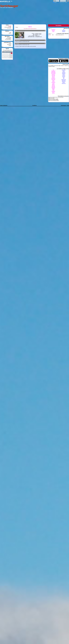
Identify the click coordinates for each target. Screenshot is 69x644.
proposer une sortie (8, 27)
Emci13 (53, 77)
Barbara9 (53, 72)
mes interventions (8, 39)
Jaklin (53, 81)
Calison (64, 72)
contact (10, 46)
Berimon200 (53, 73)
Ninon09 (53, 86)
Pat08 (53, 89)
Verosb (53, 93)
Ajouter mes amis (51, 98)
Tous (49, 28)
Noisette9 (53, 87)
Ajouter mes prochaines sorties (54, 101)
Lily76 (53, 84)
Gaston (64, 77)
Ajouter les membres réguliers (53, 100)
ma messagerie (9, 38)
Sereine (53, 31)
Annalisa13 (53, 71)
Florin (64, 75)
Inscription (59, 25)
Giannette (53, 80)
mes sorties (9, 28)
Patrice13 (64, 82)
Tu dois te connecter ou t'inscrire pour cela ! (22, 42)
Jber (64, 78)
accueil (10, 44)
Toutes (50, 34)
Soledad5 (53, 91)
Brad (64, 71)
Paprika (53, 88)
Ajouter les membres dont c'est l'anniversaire (56, 97)
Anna (53, 32)
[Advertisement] (44, 13)
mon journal (9, 37)
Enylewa (53, 78)
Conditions (35, 105)
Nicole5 (53, 85)
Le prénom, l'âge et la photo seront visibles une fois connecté (26, 46)
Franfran (64, 76)
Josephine (53, 30)
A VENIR (10, 26)
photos (10, 33)
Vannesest (64, 84)
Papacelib (64, 81)
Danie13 (53, 75)
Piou (53, 90)
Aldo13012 (64, 70)
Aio (53, 70)
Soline (53, 92)
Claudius (64, 74)
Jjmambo (64, 31)
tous (10, 32)
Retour (17, 27)
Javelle (53, 82)
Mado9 (53, 84)
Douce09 (53, 76)
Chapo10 (64, 73)
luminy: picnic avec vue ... (60, 35)
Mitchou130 (64, 80)
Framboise (53, 79)
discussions (9, 45)
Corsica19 (53, 74)
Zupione (64, 32)
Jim (64, 30)
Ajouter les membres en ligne (53, 99)
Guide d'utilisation (4, 105)
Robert (64, 83)
